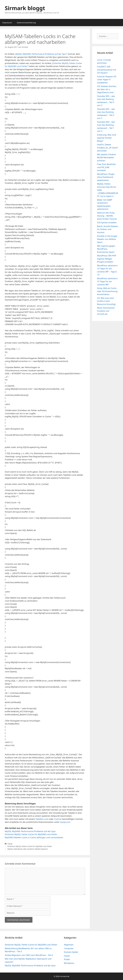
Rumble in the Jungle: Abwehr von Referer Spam (107, 239)
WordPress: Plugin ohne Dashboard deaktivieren (106, 177)
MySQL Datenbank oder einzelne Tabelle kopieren (28, 849)
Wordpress (69, 963)
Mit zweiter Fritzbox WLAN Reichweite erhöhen (106, 157)
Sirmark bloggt (25, 8)
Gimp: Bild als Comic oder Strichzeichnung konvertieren (107, 291)
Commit (58, 819)
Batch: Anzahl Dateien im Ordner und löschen (108, 229)
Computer (69, 948)
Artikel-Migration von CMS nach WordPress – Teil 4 (29, 955)
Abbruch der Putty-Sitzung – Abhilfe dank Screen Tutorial (107, 216)
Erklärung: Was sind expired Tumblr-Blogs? (107, 138)
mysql (10, 844)
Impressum (7, 23)
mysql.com (65, 822)
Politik (67, 959)
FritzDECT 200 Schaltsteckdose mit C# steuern (107, 70)
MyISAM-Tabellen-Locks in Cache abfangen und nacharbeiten (34, 837)
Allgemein (69, 945)
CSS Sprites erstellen (107, 222)
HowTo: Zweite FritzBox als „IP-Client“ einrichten (108, 148)
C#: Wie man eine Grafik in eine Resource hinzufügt (106, 301)
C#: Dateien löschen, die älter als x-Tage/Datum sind (107, 89)
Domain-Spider (71, 952)
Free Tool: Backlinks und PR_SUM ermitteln (106, 167)
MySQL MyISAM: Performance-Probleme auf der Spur (41, 54)
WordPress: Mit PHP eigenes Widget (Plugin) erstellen (107, 259)
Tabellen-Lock (42, 819)
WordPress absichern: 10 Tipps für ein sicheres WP (107, 281)
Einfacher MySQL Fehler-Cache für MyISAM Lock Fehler (31, 834)
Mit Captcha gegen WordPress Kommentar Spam (106, 249)
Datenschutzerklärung (26, 23)
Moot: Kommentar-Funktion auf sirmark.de (106, 311)
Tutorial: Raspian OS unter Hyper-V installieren (107, 80)
